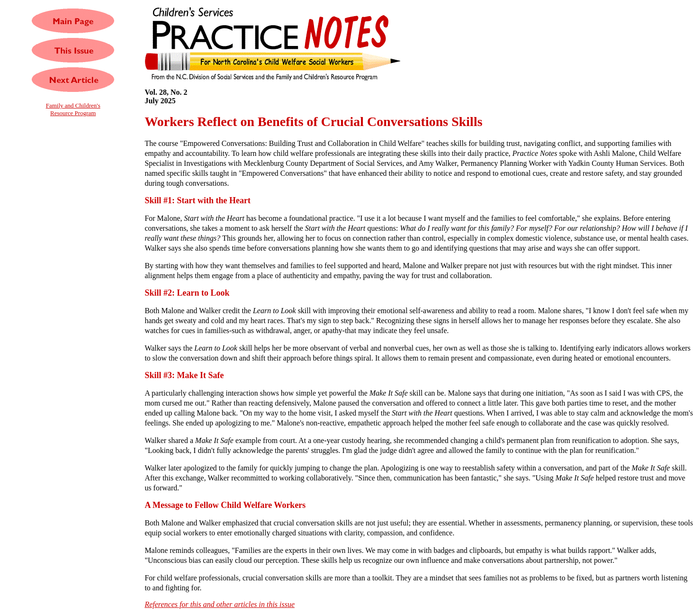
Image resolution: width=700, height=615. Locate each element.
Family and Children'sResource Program (73, 109)
